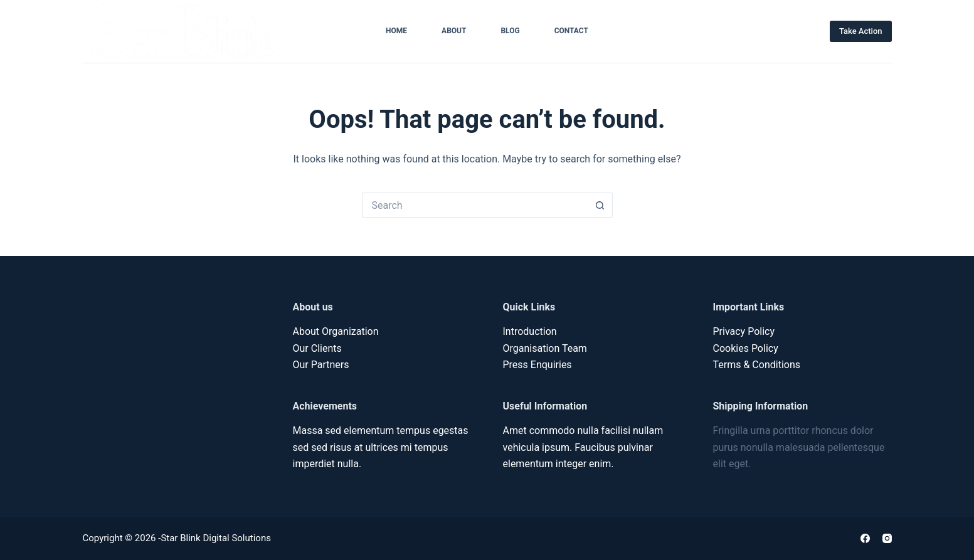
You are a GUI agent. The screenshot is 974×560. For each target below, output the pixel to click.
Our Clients (317, 348)
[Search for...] (475, 205)
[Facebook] (865, 538)
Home (396, 31)
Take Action (861, 31)
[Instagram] (887, 538)
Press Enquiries (537, 365)
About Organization (336, 331)
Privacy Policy (744, 331)
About (454, 31)
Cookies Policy (746, 348)
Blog (510, 31)
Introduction (530, 331)
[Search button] (600, 205)
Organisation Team (545, 348)
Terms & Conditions (757, 365)
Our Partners (321, 365)
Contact (571, 31)
